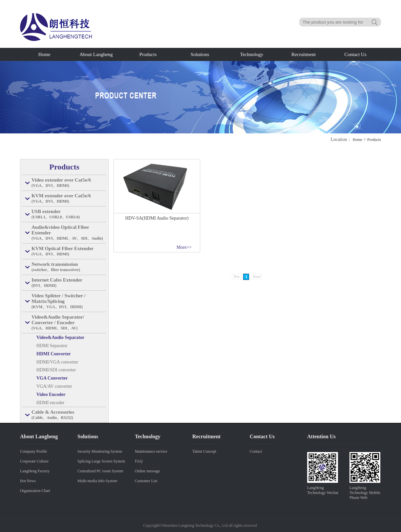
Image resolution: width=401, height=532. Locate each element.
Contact (256, 451)
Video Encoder (51, 394)
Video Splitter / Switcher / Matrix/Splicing (69, 301)
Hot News (28, 481)
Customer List (146, 481)
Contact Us (355, 54)
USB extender (69, 214)
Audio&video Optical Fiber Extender (69, 233)
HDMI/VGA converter (57, 362)
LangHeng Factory (35, 471)
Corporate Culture (34, 461)
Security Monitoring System (100, 451)
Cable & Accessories (69, 415)
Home (44, 54)
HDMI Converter (54, 354)
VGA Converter (52, 378)
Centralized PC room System (100, 471)
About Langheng (96, 54)
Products (148, 54)
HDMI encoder (50, 403)
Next (257, 277)
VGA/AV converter (54, 386)
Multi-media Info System (97, 481)
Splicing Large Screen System (101, 461)
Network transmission (69, 267)
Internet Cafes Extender (69, 283)
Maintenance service (151, 451)
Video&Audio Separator (60, 337)
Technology (252, 54)
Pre (237, 277)
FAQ (139, 461)
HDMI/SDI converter (56, 370)
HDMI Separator (52, 346)
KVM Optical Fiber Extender (69, 251)
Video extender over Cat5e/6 (69, 183)
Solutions (200, 54)
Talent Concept (204, 451)
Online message (147, 471)
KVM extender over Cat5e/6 (69, 199)
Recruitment (304, 54)
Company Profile (33, 451)
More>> (184, 247)
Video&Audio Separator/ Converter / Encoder (69, 323)
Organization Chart (35, 491)
